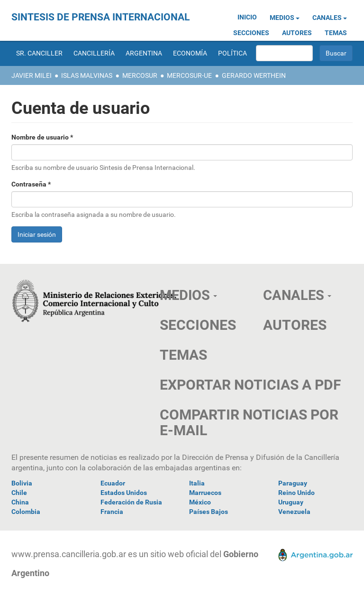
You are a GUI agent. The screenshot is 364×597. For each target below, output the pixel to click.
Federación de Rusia (131, 502)
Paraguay (293, 483)
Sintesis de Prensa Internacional (100, 17)
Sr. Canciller (39, 53)
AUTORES (295, 325)
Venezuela (294, 512)
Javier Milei (32, 75)
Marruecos (205, 493)
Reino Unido (296, 493)
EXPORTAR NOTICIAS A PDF (250, 385)
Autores (297, 33)
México (200, 502)
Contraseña (31, 184)
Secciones (251, 33)
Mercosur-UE (189, 75)
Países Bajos (209, 512)
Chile (19, 493)
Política (232, 53)
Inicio (247, 17)
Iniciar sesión (37, 234)
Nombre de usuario (42, 137)
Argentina (144, 53)
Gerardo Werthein (254, 75)
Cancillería (94, 53)
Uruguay (291, 502)
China (20, 502)
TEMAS (183, 355)
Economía (190, 53)
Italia (197, 483)
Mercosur (140, 75)
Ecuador (113, 483)
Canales (330, 18)
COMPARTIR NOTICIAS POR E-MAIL (249, 422)
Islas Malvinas (87, 75)
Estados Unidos (124, 493)
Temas (336, 33)
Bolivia (22, 483)
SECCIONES (198, 325)
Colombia (26, 512)
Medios (285, 18)
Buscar (336, 53)
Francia (112, 512)
